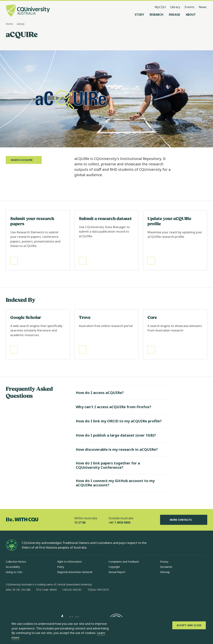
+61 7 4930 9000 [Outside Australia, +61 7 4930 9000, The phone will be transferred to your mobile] (119, 522)
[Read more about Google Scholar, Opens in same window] (38, 334)
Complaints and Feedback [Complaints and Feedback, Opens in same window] (124, 562)
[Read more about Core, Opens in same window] (175, 334)
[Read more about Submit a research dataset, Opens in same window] (106, 240)
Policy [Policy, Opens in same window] (61, 567)
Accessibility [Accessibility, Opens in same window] (13, 567)
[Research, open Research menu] (156, 15)
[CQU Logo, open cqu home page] (28, 11)
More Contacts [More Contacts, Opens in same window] (184, 520)
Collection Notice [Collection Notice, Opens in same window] (16, 562)
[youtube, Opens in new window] (47, 601)
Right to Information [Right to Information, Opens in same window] (69, 562)
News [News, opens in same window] (203, 7)
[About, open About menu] (191, 15)
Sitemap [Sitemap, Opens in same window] (165, 572)
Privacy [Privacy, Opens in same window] (164, 562)
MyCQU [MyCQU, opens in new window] (160, 7)
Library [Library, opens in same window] (175, 7)
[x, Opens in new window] (38, 601)
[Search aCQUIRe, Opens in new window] (24, 160)
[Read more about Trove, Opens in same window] (106, 334)
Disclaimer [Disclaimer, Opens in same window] (166, 567)
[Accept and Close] (189, 625)
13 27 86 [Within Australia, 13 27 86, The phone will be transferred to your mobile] (80, 522)
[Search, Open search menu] (204, 15)
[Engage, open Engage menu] (174, 15)
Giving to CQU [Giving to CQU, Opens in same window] (14, 572)
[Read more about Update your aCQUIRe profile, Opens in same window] (175, 240)
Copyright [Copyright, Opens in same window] (114, 567)
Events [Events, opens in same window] (189, 7)
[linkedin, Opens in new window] (28, 601)
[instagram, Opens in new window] (19, 601)
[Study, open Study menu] (139, 15)
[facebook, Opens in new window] (10, 601)
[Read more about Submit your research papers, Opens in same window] (38, 240)
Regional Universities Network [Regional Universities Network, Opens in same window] (75, 572)
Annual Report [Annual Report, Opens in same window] (117, 572)
